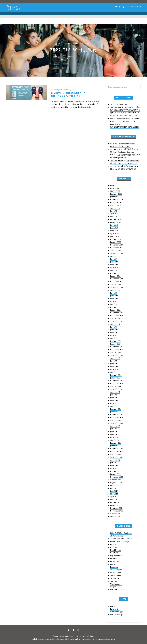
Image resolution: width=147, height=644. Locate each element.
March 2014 (115, 440)
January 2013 (115, 474)
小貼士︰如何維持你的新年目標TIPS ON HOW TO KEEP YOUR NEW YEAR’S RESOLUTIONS (125, 121)
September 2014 (117, 423)
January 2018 (115, 310)
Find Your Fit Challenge (120, 542)
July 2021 (114, 211)
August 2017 (115, 324)
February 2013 (116, 471)
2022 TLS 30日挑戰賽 (73, 50)
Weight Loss (115, 587)
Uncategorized (116, 584)
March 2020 (115, 236)
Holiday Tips (55, 90)
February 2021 (116, 219)
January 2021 (115, 222)
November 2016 (117, 350)
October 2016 (115, 352)
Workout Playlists (118, 590)
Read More (74, 56)
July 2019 (114, 259)
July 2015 (114, 395)
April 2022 (115, 188)
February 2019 (116, 273)
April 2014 (114, 437)
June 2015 (114, 398)
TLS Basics (114, 578)
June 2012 (114, 491)
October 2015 (115, 386)
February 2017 (116, 341)
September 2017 (117, 321)
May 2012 (114, 494)
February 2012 (116, 502)
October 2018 (115, 285)
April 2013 (114, 468)
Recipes (113, 564)
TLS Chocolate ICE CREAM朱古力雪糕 (125, 107)
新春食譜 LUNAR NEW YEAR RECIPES (125, 127)
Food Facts (114, 547)
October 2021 (116, 205)
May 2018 (114, 299)
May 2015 (114, 401)
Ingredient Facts (117, 556)
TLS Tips (114, 581)
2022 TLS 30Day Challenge (68, 44)
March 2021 (115, 217)
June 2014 (114, 432)
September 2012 (117, 483)
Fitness (113, 544)
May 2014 (114, 434)
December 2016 (116, 347)
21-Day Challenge (117, 536)
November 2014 (117, 418)
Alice (112, 143)
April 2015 (114, 403)
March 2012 (115, 500)
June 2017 (114, 330)
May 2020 (114, 231)
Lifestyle (114, 559)
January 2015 (115, 412)
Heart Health (115, 550)
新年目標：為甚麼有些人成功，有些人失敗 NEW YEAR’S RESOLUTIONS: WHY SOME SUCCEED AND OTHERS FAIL (125, 113)
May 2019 (114, 265)
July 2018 (114, 293)
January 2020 (116, 242)
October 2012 (116, 480)
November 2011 (116, 511)
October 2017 (115, 318)
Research (114, 567)
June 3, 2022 (84, 44)
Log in (113, 606)
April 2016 (114, 369)
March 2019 (115, 270)
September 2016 (117, 355)
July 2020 (114, 225)
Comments (116, 612)
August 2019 (115, 256)
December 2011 (116, 508)
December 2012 (117, 477)
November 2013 (117, 451)
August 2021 (115, 208)
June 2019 (114, 262)
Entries (115, 609)
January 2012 (115, 505)
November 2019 (117, 248)
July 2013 (114, 463)
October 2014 (115, 420)
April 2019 (114, 268)
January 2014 (115, 446)
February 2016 (116, 375)
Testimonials (116, 575)
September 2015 (117, 389)
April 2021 (114, 214)
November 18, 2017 (68, 90)
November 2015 (117, 384)
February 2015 (116, 409)
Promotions (115, 561)
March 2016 (115, 372)
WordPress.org (116, 615)
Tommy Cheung (117, 160)
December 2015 (116, 381)
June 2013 (114, 466)
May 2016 (114, 367)
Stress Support (116, 573)
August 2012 (115, 485)
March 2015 (115, 406)
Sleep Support (116, 570)
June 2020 (114, 228)
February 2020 (116, 239)
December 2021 (117, 200)
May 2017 (114, 333)
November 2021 (117, 202)
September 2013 (117, 457)
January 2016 (115, 378)
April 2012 (114, 497)
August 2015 (115, 392)
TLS (128, 7)
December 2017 (116, 313)
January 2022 (116, 197)
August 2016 (115, 358)
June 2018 (114, 296)
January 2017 (115, 344)
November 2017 (117, 316)
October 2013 (115, 454)
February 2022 (116, 194)
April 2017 (114, 335)
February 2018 (116, 307)
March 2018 (115, 304)
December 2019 (116, 245)
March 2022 (115, 191)
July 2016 (114, 361)
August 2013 (115, 460)
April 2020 (115, 234)
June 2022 (114, 185)
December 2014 (116, 415)
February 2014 (116, 443)
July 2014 (114, 429)
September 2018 (117, 287)
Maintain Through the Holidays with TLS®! (68, 95)
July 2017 (114, 327)
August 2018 (115, 290)
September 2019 (117, 253)
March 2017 (115, 338)
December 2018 (116, 279)
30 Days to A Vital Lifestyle (121, 539)
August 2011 (115, 517)
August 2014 (115, 426)
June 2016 (114, 364)
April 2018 (114, 301)
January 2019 (115, 276)
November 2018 (117, 282)
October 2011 (115, 514)
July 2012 (114, 488)
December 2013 (116, 449)
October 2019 (115, 251)
